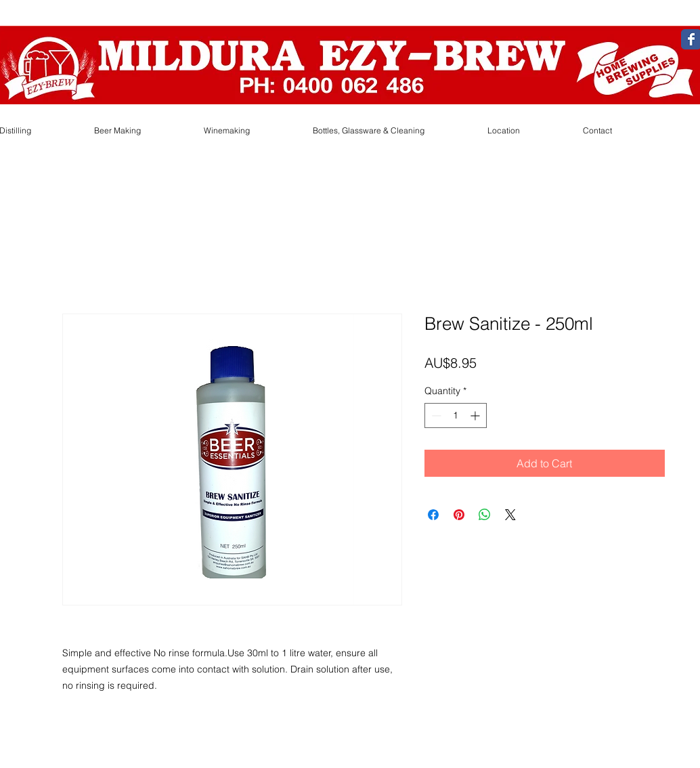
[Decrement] (435, 415)
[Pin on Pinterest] (459, 515)
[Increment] (476, 415)
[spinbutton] (456, 415)
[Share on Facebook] (433, 515)
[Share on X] (510, 515)
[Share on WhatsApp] (485, 515)
